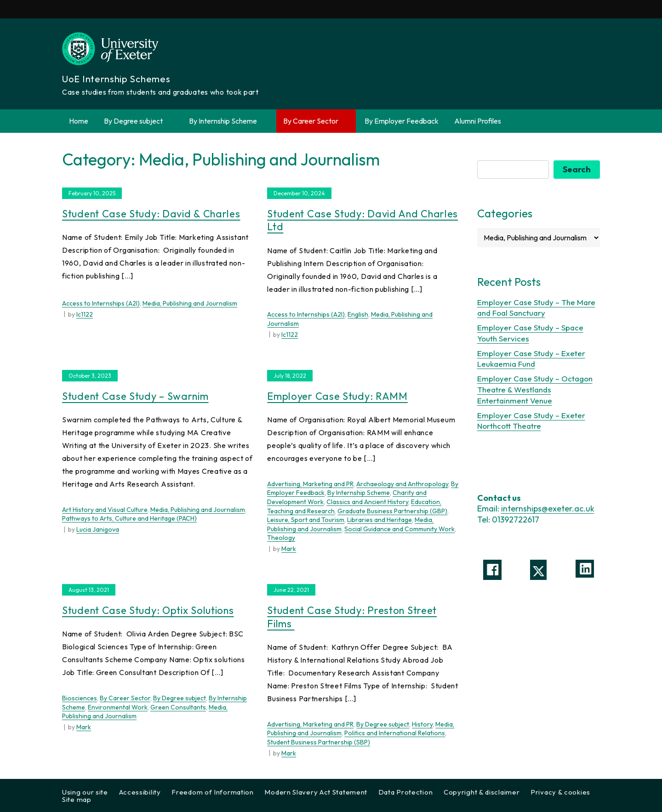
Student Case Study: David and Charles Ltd (362, 220)
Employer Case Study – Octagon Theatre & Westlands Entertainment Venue (535, 389)
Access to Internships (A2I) (101, 303)
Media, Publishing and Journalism (190, 303)
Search (577, 169)
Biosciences (80, 698)
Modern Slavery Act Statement (316, 792)
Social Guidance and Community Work (399, 529)
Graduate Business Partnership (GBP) (392, 511)
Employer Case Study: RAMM (337, 396)
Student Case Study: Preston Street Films (352, 617)
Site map (77, 799)
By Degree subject (139, 121)
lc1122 (85, 314)
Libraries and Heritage (380, 520)
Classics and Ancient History (367, 502)
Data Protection (406, 792)
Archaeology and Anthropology (402, 484)
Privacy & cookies (560, 792)
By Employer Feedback (402, 121)
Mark (289, 549)
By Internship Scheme (228, 121)
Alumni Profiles (478, 121)
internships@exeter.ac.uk (548, 508)
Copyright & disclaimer (482, 792)
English (358, 314)
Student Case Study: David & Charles (151, 214)
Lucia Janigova (98, 529)
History (422, 724)
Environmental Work (118, 707)
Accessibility (140, 792)
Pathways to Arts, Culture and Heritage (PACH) (129, 518)
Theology (281, 538)
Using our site (85, 792)
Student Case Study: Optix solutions (148, 610)
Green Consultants (178, 707)
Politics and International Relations (395, 733)
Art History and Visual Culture (105, 510)
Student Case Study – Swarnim (135, 396)
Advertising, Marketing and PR (310, 484)
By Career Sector (316, 121)
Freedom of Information (212, 792)
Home (79, 121)
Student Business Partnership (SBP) (319, 742)
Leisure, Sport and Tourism (306, 520)
